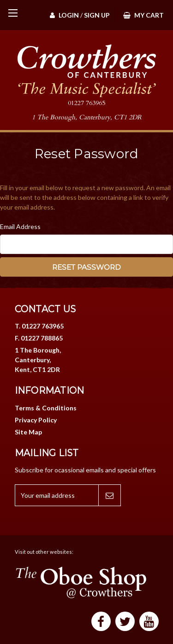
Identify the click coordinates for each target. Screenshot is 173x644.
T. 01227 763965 (39, 326)
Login (64, 15)
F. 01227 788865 (39, 338)
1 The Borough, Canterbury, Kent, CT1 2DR (38, 360)
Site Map (28, 432)
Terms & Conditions (46, 408)
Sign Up (97, 15)
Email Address (20, 226)
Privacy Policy (36, 420)
